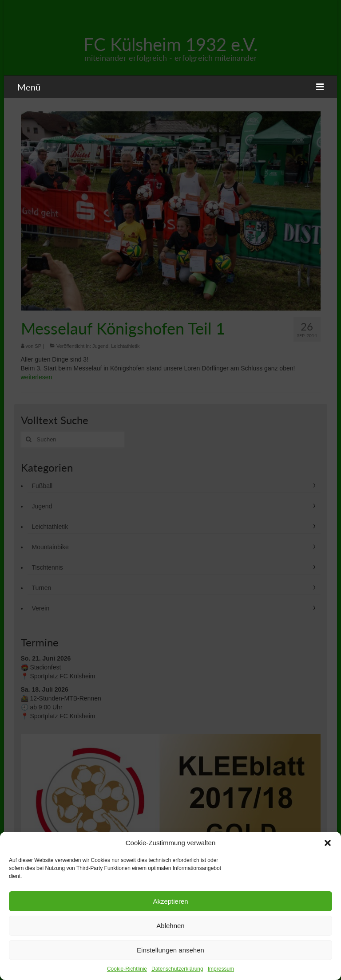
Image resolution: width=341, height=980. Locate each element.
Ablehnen (170, 926)
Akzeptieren (170, 901)
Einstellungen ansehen (170, 950)
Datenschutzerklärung (177, 969)
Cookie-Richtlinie (127, 969)
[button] (328, 843)
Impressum (221, 969)
